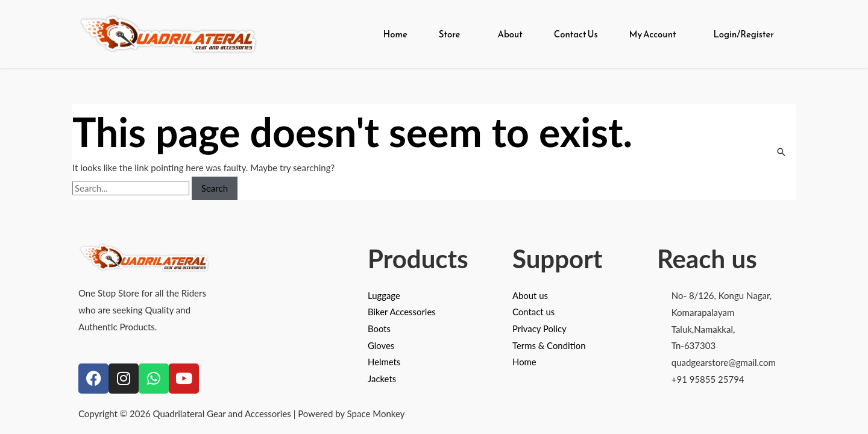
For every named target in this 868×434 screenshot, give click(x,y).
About (510, 34)
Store (450, 34)
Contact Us (576, 34)
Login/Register (744, 34)
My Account (653, 34)
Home (395, 34)
